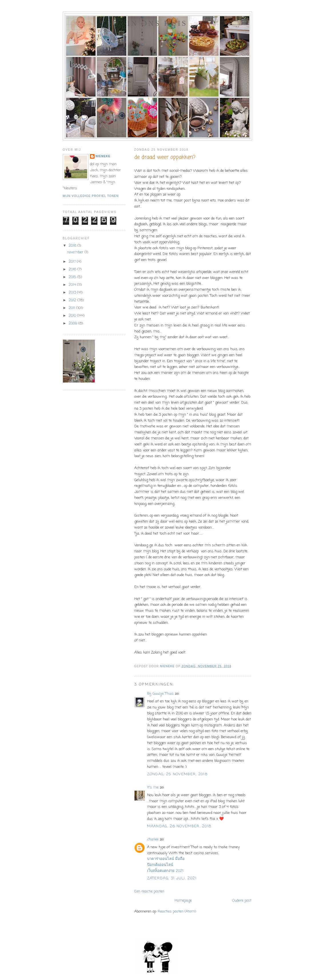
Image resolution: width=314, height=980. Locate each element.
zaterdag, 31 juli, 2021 (172, 878)
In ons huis (157, 23)
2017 (73, 262)
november (76, 252)
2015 (73, 277)
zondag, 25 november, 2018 (177, 774)
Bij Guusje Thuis (160, 694)
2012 (73, 300)
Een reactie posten (149, 892)
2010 (73, 316)
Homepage (183, 901)
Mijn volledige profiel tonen (91, 196)
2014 (73, 285)
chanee (153, 839)
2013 (73, 293)
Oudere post (242, 901)
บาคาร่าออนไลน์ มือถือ (166, 859)
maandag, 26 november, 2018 (179, 826)
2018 (73, 246)
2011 (72, 308)
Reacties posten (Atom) (177, 912)
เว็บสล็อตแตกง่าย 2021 (165, 871)
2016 (73, 269)
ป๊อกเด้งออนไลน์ (160, 865)
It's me (153, 787)
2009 (73, 323)
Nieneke (103, 156)
